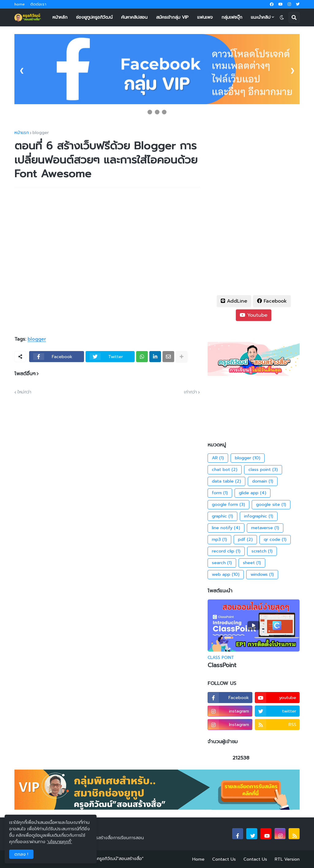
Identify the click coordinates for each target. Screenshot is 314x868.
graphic (222, 516)
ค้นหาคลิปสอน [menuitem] (134, 17)
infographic (259, 516)
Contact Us (224, 859)
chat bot (225, 470)
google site (271, 505)
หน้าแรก (22, 133)
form (220, 493)
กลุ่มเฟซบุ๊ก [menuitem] (232, 17)
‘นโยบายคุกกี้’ (59, 842)
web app (226, 575)
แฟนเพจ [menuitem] (205, 17)
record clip (226, 551)
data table (226, 481)
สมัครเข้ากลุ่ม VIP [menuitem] (172, 17)
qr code (275, 540)
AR (218, 458)
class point (263, 470)
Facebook (272, 301)
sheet (252, 563)
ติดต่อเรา (38, 4)
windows (262, 575)
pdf (245, 540)
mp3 (219, 540)
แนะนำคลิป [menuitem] (261, 17)
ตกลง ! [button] (21, 854)
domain (263, 481)
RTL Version (287, 859)
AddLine (234, 301)
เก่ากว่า (190, 392)
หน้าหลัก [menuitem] (60, 17)
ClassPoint (222, 665)
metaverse (265, 528)
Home (198, 859)
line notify (226, 528)
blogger (41, 133)
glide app (253, 493)
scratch (262, 551)
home (20, 4)
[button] (282, 17)
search (222, 563)
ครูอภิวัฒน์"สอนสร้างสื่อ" (120, 859)
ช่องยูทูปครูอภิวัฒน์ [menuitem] (94, 17)
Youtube (254, 315)
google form (228, 505)
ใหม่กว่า (24, 392)
